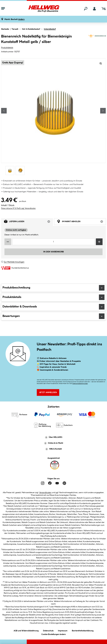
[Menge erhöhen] (99, 242)
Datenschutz (48, 630)
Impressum (63, 630)
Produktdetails (7, 48)
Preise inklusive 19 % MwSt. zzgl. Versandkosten (18, 208)
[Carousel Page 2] (21, 170)
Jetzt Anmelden (48, 392)
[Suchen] (86, 9)
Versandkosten (45, 493)
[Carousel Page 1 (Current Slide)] (10, 170)
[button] (14, 19)
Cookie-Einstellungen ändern (54, 634)
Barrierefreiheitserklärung (83, 630)
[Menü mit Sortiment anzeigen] (3, 9)
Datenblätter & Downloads (53, 307)
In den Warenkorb (53, 252)
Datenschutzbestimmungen (80, 384)
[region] (53, 117)
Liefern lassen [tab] (28, 222)
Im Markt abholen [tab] (81, 222)
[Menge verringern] (8, 242)
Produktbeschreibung (53, 288)
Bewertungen (53, 316)
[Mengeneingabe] (53, 242)
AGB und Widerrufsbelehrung (26, 630)
